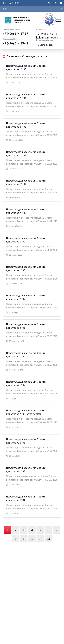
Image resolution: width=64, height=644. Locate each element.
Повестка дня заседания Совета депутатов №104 (26, 96)
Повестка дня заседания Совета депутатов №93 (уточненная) (26, 412)
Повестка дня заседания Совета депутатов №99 (26, 240)
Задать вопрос (46, 45)
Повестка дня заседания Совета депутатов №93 (26, 441)
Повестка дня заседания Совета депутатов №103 (26, 125)
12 (48, 539)
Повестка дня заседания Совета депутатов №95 (26, 355)
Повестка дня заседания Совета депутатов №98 (26, 268)
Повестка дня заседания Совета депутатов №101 (26, 182)
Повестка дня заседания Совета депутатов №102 (26, 154)
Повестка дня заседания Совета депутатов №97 (26, 297)
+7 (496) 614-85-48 (15, 43)
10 (32, 539)
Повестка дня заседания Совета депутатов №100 (26, 211)
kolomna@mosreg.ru (49, 38)
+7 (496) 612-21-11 (48, 34)
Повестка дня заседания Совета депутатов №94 (26, 383)
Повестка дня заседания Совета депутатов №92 (26, 470)
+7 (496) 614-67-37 (15, 34)
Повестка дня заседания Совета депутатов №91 (26, 498)
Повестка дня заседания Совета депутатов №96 (26, 326)
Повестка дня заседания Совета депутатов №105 (26, 67)
